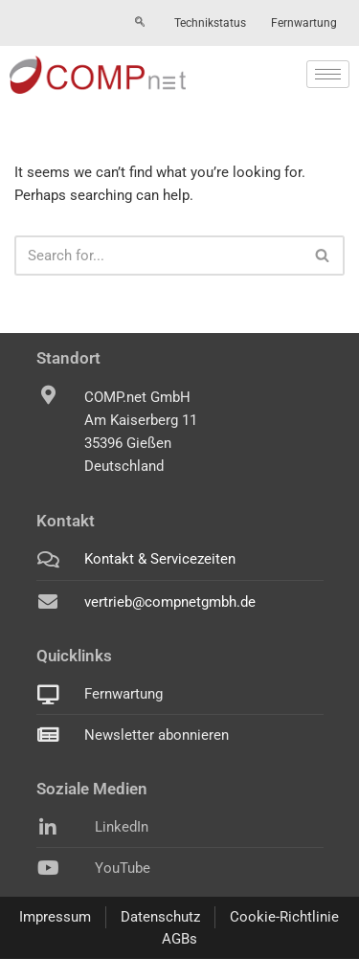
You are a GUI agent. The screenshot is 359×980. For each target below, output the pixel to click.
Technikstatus (210, 23)
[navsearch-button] (140, 23)
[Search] (158, 256)
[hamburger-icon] (328, 74)
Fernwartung (304, 23)
